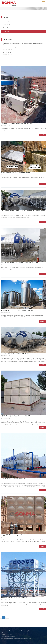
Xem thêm (42, 135)
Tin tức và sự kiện (7, 21)
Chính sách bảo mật (7, 53)
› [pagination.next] (8, 617)
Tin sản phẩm (6, 31)
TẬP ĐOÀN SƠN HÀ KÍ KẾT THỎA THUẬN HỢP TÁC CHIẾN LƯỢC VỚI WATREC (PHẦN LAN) (23, 43)
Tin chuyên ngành (7, 24)
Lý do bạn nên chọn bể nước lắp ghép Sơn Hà (12, 48)
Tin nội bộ (6, 28)
